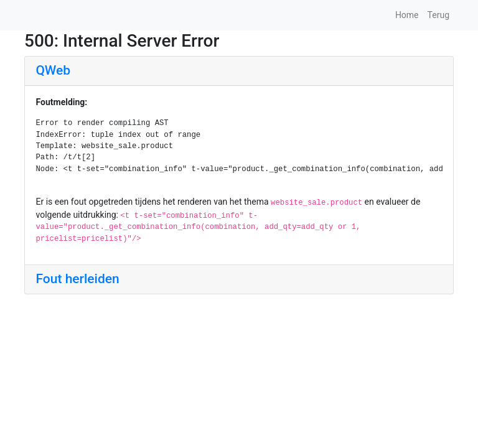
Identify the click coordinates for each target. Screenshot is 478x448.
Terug (438, 15)
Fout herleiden (78, 279)
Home (407, 15)
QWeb (53, 70)
